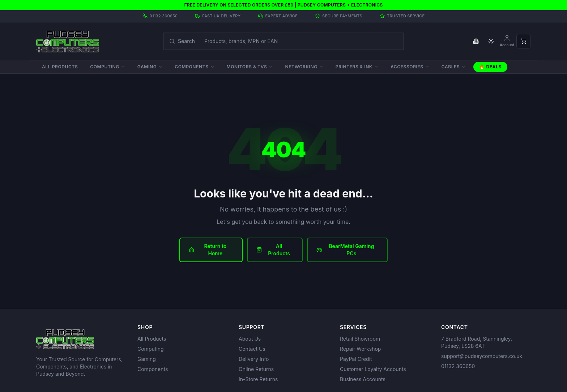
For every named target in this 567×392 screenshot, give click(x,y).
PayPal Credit (356, 359)
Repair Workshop (360, 349)
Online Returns (256, 369)
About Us (250, 339)
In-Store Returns (258, 379)
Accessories (410, 67)
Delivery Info (254, 359)
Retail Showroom (360, 339)
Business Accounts (363, 379)
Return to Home (208, 250)
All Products (60, 67)
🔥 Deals (490, 67)
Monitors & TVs (250, 67)
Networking (304, 67)
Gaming (150, 67)
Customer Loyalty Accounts (373, 369)
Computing (107, 67)
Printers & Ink (357, 67)
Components (194, 67)
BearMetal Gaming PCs (345, 250)
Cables (454, 67)
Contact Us (252, 349)
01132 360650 (458, 366)
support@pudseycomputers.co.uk (482, 356)
